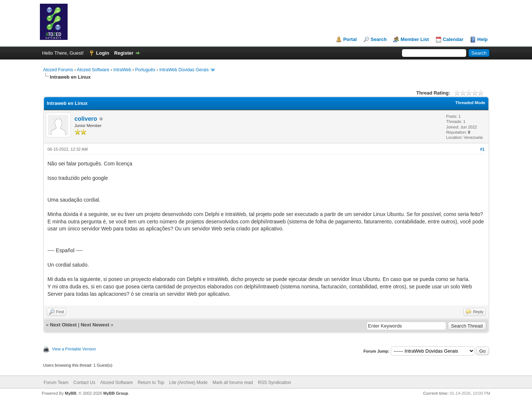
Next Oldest (63, 325)
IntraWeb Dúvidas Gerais (184, 70)
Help (482, 39)
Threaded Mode (470, 103)
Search (378, 39)
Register (124, 53)
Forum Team (56, 383)
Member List (415, 39)
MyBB (70, 393)
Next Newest (95, 325)
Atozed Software (93, 70)
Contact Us (84, 383)
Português (145, 70)
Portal (350, 39)
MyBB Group (116, 393)
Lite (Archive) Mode (188, 383)
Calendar (453, 39)
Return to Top (151, 383)
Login (103, 53)
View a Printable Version (74, 349)
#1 (482, 149)
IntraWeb (122, 70)
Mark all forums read (233, 383)
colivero (86, 119)
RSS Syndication (274, 383)
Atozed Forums (58, 70)
